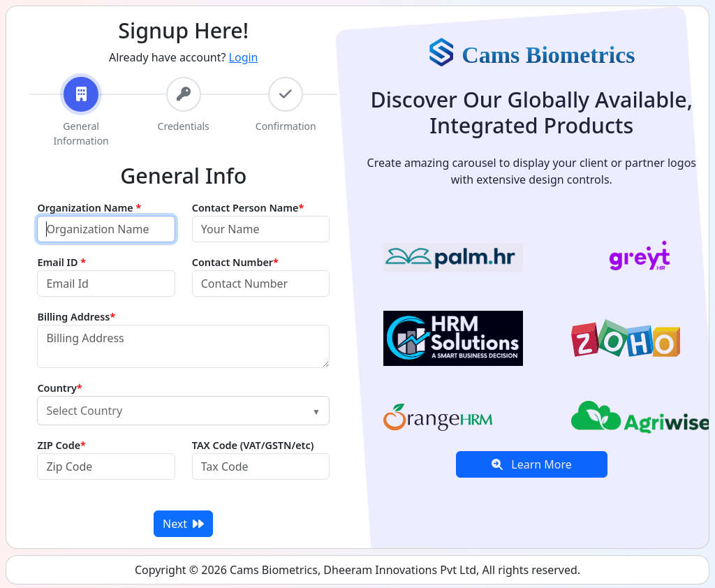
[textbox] (175, 411)
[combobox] (183, 411)
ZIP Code (61, 445)
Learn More (532, 464)
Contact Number (235, 262)
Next (183, 524)
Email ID (61, 262)
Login (244, 57)
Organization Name (89, 208)
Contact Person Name (248, 208)
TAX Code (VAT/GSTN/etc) (253, 445)
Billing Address (76, 317)
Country (59, 388)
